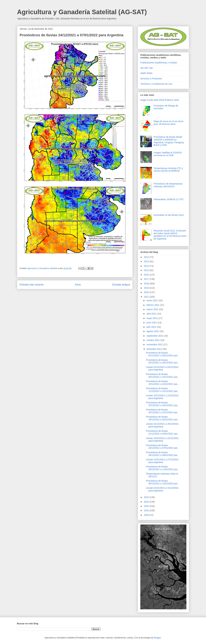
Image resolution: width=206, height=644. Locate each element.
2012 (147, 257)
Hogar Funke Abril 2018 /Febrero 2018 (160, 100)
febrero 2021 (153, 305)
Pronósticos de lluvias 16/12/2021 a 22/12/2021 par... (163, 411)
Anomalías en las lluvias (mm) (169, 215)
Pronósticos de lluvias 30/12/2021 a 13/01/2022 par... (163, 482)
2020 (147, 292)
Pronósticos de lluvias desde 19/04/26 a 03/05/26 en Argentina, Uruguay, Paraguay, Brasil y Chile (169, 141)
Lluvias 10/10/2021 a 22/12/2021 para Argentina (162, 440)
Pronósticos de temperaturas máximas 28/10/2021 (168, 185)
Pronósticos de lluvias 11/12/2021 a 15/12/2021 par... (163, 390)
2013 (147, 261)
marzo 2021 (153, 309)
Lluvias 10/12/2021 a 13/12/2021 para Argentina (162, 397)
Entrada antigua (121, 285)
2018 (147, 284)
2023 (147, 502)
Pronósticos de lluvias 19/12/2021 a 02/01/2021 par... (163, 418)
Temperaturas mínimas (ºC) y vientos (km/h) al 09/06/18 (168, 170)
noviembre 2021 (155, 344)
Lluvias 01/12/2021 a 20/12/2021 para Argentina (162, 425)
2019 (147, 288)
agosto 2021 (153, 331)
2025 (147, 510)
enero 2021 (152, 300)
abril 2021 (152, 314)
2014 (147, 266)
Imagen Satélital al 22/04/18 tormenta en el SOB (168, 154)
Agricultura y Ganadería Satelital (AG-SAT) (82, 12)
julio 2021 (152, 327)
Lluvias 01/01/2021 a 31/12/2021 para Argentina (162, 489)
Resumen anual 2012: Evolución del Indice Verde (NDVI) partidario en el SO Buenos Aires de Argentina (170, 235)
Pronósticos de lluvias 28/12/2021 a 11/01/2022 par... (163, 468)
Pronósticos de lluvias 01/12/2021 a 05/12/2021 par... (163, 354)
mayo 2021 (152, 318)
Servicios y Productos (151, 79)
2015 (147, 270)
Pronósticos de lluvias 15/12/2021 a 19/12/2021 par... (163, 404)
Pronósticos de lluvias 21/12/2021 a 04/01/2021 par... (163, 432)
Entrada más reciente (32, 285)
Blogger (157, 638)
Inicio (78, 285)
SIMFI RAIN (146, 73)
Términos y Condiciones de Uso (156, 84)
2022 (147, 497)
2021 (147, 297)
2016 (147, 275)
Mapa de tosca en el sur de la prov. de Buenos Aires (169, 123)
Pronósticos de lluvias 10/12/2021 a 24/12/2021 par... (163, 383)
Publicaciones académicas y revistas (159, 63)
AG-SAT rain (147, 68)
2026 (147, 515)
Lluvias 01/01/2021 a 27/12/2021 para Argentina (162, 461)
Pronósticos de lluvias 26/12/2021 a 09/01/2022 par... (163, 454)
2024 (147, 506)
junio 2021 (152, 323)
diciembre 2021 (154, 349)
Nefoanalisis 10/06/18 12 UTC (169, 199)
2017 (147, 279)
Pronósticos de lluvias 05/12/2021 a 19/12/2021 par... (163, 376)
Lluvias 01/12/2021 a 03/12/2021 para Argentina (162, 368)
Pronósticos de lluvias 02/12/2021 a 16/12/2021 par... (163, 361)
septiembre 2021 (155, 336)
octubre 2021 (153, 340)
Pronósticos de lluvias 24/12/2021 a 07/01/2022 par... (163, 447)
